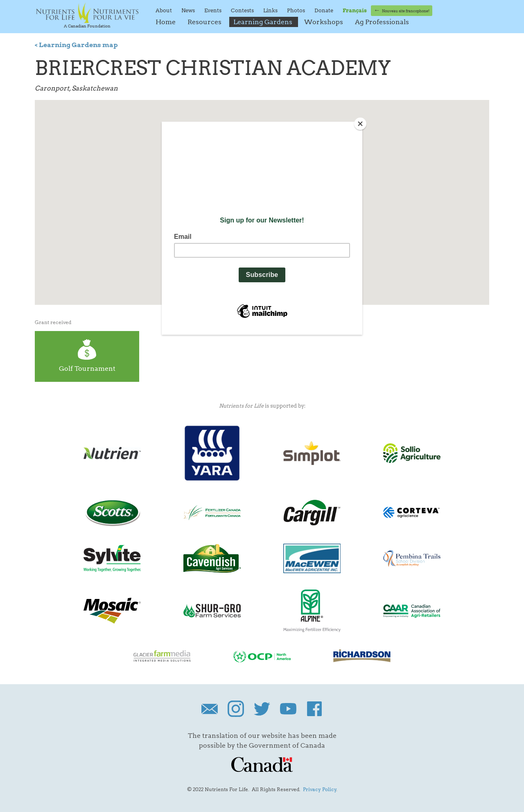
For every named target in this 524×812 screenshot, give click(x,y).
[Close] (360, 124)
